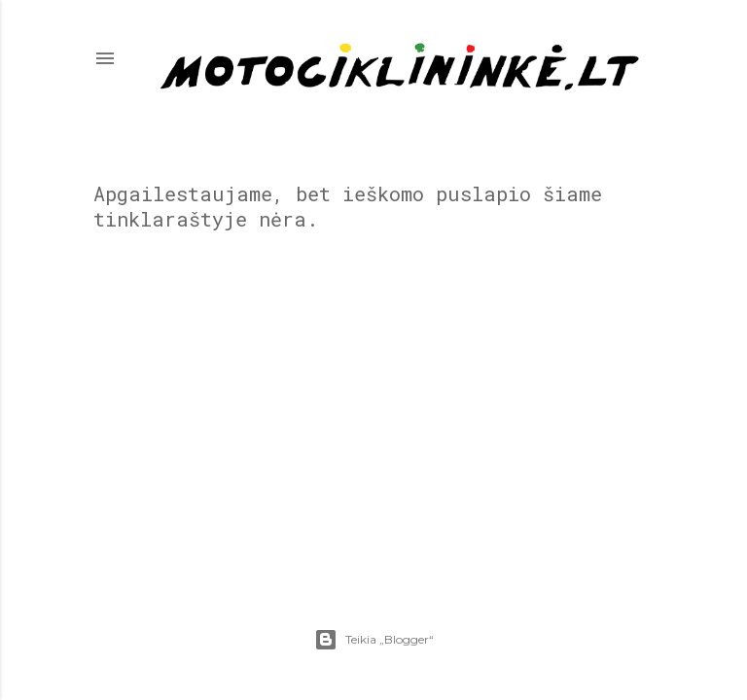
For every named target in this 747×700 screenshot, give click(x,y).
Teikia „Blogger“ (374, 640)
